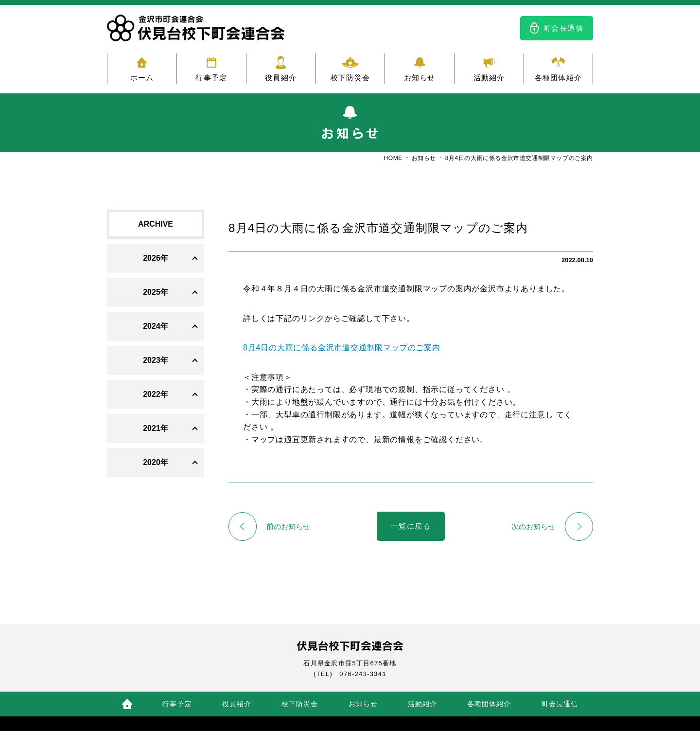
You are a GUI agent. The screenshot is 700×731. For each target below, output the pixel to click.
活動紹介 (489, 78)
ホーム (142, 78)
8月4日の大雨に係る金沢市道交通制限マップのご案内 (342, 348)
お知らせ (420, 78)
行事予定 (211, 78)
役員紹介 (281, 78)
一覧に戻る (411, 526)
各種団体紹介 (558, 78)
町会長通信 (564, 28)
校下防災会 (350, 78)
